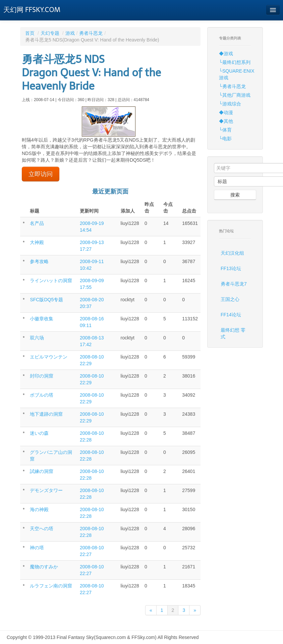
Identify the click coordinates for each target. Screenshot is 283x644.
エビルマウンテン (49, 357)
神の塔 (37, 548)
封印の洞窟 (42, 376)
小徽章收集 (42, 319)
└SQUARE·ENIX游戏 (237, 74)
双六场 (37, 338)
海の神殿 (39, 509)
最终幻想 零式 (233, 333)
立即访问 (41, 174)
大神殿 (37, 242)
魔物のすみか (44, 567)
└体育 (225, 130)
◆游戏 (226, 54)
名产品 (37, 223)
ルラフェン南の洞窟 (51, 586)
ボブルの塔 (42, 395)
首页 (30, 33)
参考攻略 (39, 261)
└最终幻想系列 (235, 62)
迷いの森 (39, 433)
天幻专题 (50, 33)
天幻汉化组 (232, 253)
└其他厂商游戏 (235, 95)
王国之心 (230, 299)
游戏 (70, 33)
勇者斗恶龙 (91, 33)
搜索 (235, 195)
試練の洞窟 (42, 471)
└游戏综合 (230, 104)
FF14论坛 (231, 315)
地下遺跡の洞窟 (46, 414)
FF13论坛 (231, 268)
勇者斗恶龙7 (234, 284)
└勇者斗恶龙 (232, 86)
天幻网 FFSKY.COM (32, 10)
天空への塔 (42, 529)
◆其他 (226, 121)
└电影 (225, 139)
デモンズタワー (46, 490)
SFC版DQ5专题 (46, 300)
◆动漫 (226, 112)
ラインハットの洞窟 (51, 280)
